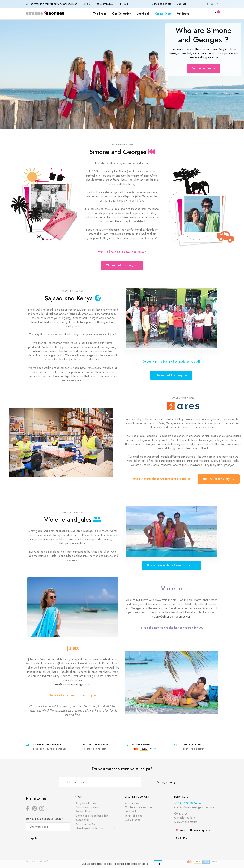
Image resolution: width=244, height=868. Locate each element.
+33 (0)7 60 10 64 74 (187, 803)
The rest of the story (122, 265)
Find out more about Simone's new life (171, 565)
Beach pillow (83, 812)
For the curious (203, 68)
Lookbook (143, 14)
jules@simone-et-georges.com (73, 684)
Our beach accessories (139, 807)
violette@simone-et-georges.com (171, 617)
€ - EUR (124, 4)
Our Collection (122, 14)
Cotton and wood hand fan (92, 816)
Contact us (181, 814)
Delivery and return (186, 822)
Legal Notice (133, 820)
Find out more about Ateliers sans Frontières (162, 479)
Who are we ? (133, 803)
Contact (181, 4)
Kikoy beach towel (86, 803)
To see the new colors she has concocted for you (171, 628)
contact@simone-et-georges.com (194, 807)
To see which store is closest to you (73, 695)
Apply (34, 838)
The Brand (100, 14)
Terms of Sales (134, 816)
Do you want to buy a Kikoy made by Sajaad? (171, 362)
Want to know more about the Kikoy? (122, 252)
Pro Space (183, 14)
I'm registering (166, 782)
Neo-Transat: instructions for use (95, 828)
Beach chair (82, 820)
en (87, 4)
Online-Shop (163, 14)
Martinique (105, 4)
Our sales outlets (161, 4)
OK (158, 864)
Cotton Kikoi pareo (87, 807)
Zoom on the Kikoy (87, 824)
